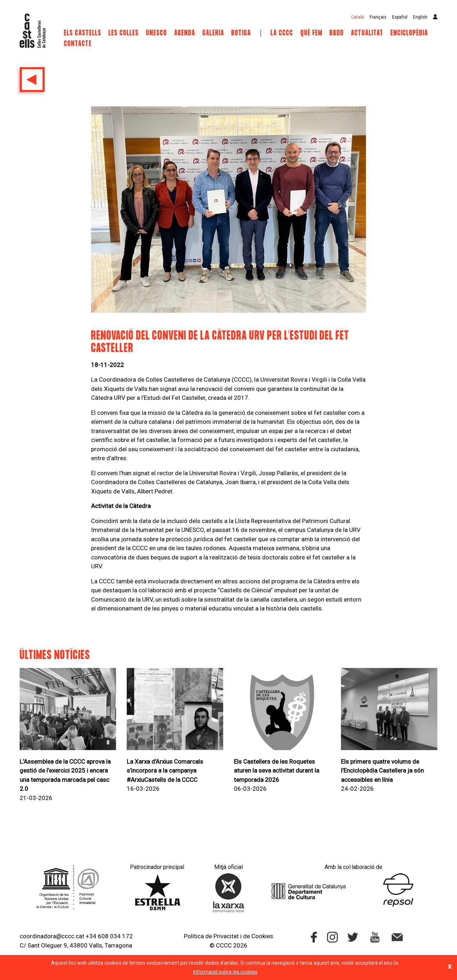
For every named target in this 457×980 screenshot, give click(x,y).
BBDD (337, 33)
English (420, 17)
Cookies (262, 936)
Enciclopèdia (409, 33)
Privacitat (226, 936)
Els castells (83, 33)
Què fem (312, 33)
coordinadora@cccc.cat (52, 936)
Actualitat (367, 33)
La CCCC (282, 33)
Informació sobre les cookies (225, 972)
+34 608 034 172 (109, 936)
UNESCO (157, 33)
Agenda (185, 33)
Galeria (213, 33)
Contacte (78, 44)
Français (378, 17)
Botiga (241, 33)
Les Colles (124, 33)
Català (357, 17)
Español (400, 17)
